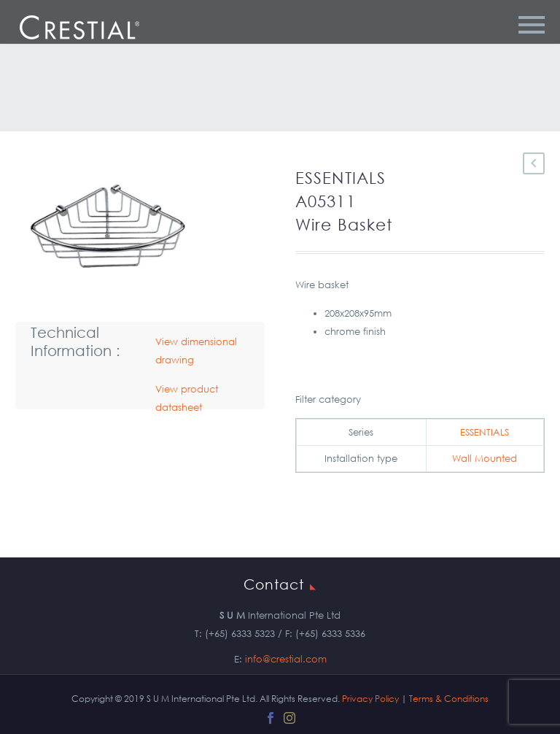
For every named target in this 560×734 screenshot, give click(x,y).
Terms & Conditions (449, 699)
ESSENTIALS (485, 432)
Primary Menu (532, 25)
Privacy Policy (370, 699)
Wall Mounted (485, 459)
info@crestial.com (286, 659)
